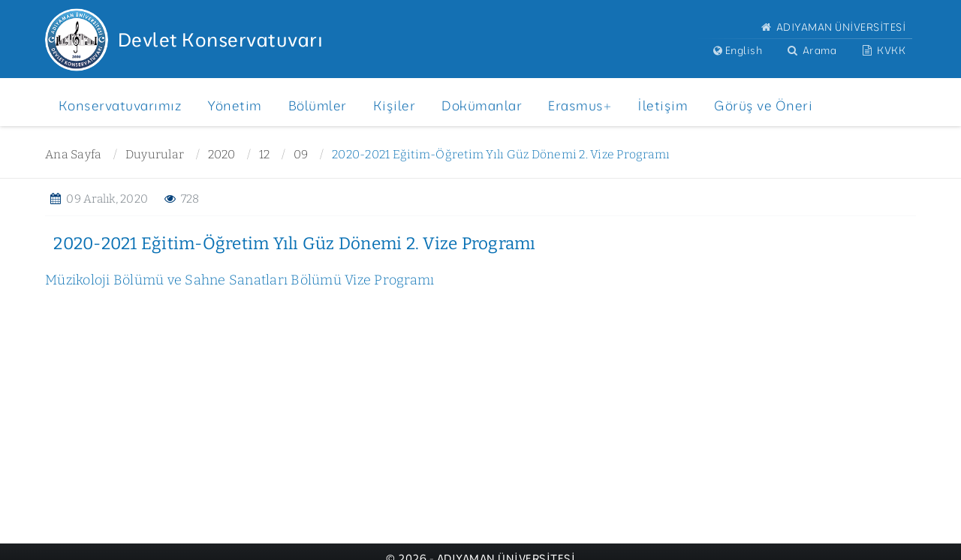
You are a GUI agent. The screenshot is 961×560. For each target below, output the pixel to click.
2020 (222, 154)
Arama (811, 50)
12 (265, 154)
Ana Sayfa (73, 154)
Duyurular (155, 154)
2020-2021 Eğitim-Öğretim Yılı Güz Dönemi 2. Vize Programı (501, 154)
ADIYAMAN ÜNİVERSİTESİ (832, 27)
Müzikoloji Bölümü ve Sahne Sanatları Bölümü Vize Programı (239, 280)
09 (301, 154)
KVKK (883, 50)
